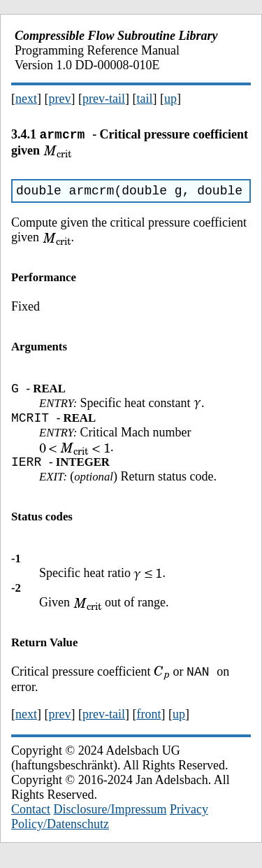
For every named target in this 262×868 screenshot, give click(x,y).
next (26, 99)
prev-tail (104, 99)
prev (60, 99)
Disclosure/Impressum (110, 820)
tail (144, 99)
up (170, 99)
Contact (31, 820)
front (148, 725)
